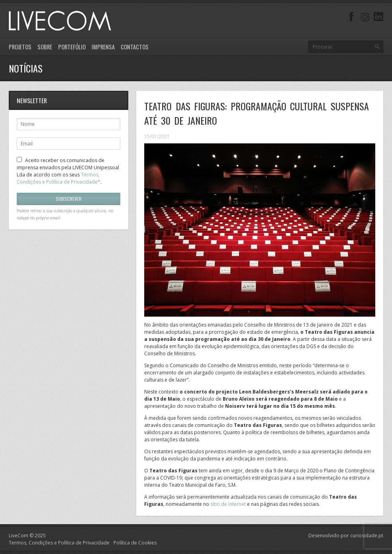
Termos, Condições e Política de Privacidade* (59, 178)
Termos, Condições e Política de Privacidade (59, 543)
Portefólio (72, 47)
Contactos (135, 47)
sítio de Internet (229, 504)
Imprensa (103, 47)
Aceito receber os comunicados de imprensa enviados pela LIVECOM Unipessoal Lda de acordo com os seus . (68, 171)
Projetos (20, 47)
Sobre (45, 47)
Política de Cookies (135, 543)
